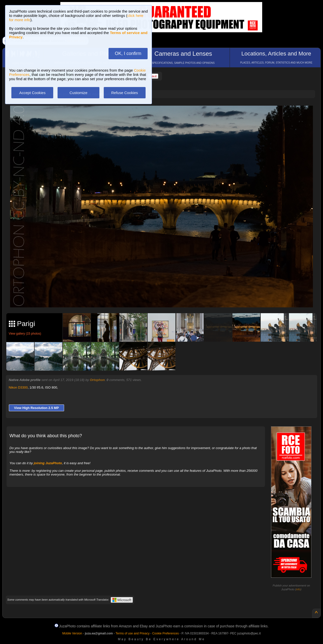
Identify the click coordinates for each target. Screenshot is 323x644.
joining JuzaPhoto (48, 463)
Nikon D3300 (18, 387)
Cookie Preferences (165, 633)
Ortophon (97, 380)
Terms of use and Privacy (133, 633)
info (298, 589)
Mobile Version (72, 633)
